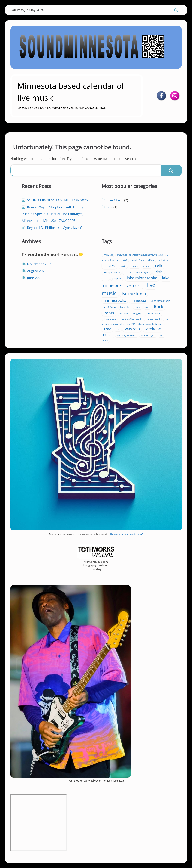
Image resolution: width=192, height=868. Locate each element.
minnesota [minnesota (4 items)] (138, 301)
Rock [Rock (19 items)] (159, 306)
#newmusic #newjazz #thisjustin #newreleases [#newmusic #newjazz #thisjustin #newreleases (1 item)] (140, 255)
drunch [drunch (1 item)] (147, 266)
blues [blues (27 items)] (109, 265)
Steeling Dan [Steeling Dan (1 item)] (110, 319)
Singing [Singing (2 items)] (137, 313)
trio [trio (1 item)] (118, 330)
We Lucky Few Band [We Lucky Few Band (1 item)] (127, 335)
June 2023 (35, 278)
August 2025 (37, 271)
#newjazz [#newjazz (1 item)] (108, 255)
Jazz (110, 207)
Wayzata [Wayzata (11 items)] (132, 329)
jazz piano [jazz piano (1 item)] (117, 279)
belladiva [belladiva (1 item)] (163, 260)
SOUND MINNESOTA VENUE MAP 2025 (57, 200)
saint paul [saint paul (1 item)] (123, 314)
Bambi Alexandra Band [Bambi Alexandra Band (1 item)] (143, 260)
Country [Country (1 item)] (135, 266)
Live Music (115, 200)
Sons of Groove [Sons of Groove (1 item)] (153, 314)
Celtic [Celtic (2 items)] (123, 266)
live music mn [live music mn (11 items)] (134, 294)
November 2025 (40, 264)
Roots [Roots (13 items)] (109, 313)
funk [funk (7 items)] (128, 272)
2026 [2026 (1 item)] (125, 260)
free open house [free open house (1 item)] (112, 273)
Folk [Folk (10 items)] (159, 266)
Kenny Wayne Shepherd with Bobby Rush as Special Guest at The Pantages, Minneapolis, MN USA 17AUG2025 (53, 214)
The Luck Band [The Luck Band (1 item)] (153, 319)
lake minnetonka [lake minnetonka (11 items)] (142, 278)
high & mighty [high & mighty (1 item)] (143, 273)
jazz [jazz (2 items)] (106, 278)
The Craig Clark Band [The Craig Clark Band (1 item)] (131, 319)
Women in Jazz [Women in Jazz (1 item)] (148, 335)
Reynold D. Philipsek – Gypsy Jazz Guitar (58, 228)
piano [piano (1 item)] (138, 307)
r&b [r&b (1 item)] (147, 307)
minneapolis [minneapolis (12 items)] (115, 300)
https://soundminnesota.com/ (126, 534)
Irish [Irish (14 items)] (159, 272)
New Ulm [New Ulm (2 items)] (125, 307)
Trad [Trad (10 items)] (107, 329)
